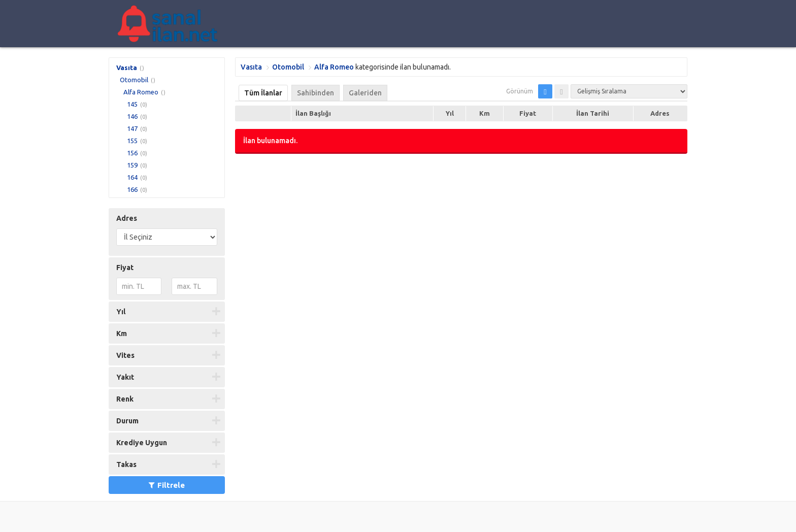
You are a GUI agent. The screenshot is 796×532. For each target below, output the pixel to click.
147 (132, 128)
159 (132, 165)
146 (132, 116)
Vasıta (127, 68)
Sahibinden (316, 93)
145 (132, 104)
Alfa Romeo (141, 92)
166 (132, 189)
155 (132, 141)
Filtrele (167, 485)
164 (132, 177)
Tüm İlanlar (263, 93)
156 (132, 153)
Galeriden (365, 93)
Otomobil (134, 80)
